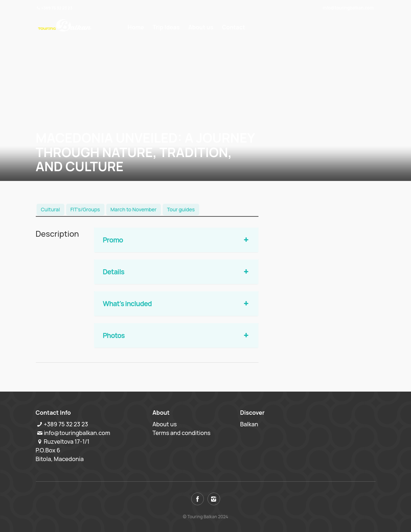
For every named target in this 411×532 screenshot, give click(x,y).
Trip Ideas (166, 27)
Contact (234, 27)
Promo (176, 240)
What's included (176, 304)
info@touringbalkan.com (348, 8)
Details (176, 272)
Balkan (249, 424)
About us (201, 27)
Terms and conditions (182, 433)
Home (136, 27)
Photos (176, 335)
